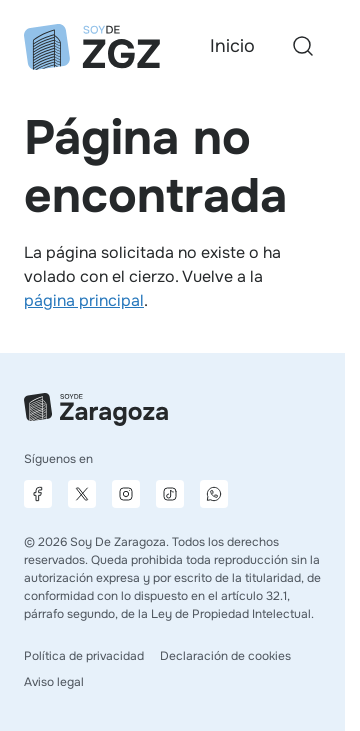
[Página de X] (82, 494)
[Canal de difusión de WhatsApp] (214, 494)
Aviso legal (54, 682)
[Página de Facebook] (38, 494)
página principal (84, 300)
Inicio (232, 46)
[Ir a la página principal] (92, 47)
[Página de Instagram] (126, 494)
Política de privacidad (84, 656)
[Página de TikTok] (170, 494)
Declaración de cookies (225, 656)
